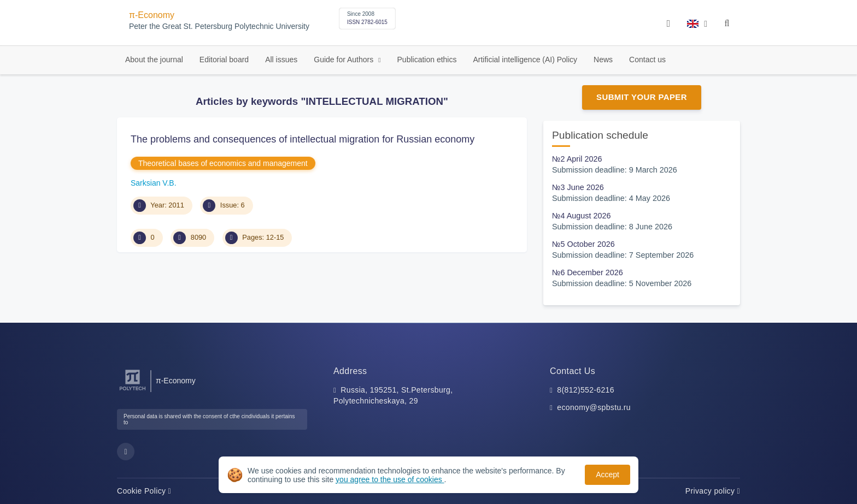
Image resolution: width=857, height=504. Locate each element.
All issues (281, 60)
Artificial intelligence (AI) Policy (525, 60)
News (603, 60)
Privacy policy (713, 491)
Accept (607, 475)
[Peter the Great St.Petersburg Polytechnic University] (133, 391)
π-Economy (152, 15)
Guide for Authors (345, 60)
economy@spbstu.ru (594, 407)
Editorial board (224, 60)
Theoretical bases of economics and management (223, 163)
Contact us (647, 60)
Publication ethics (427, 60)
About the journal (154, 60)
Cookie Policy (144, 491)
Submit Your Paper (642, 97)
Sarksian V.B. (154, 183)
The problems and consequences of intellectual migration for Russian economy (303, 139)
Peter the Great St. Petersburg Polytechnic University (219, 26)
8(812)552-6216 (586, 390)
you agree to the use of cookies (390, 479)
